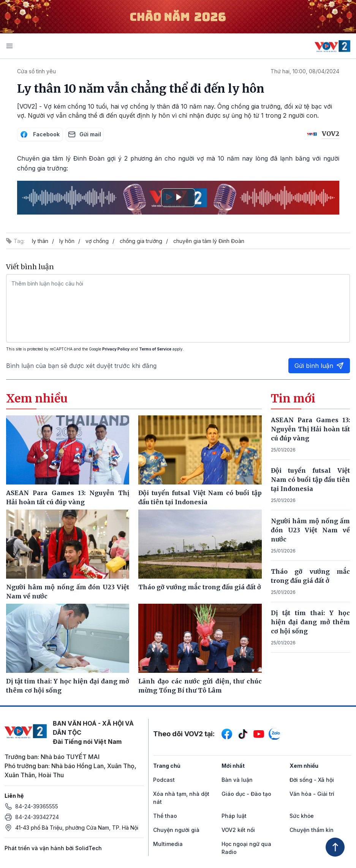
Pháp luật (234, 816)
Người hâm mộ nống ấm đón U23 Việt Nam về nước (310, 530)
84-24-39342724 (37, 817)
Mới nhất (233, 766)
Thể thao (165, 816)
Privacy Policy (116, 349)
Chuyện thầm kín (312, 830)
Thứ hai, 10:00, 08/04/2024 (305, 71)
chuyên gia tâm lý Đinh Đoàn (209, 241)
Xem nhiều (304, 766)
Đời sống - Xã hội (312, 780)
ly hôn (67, 241)
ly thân (40, 241)
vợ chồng (97, 241)
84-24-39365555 (37, 806)
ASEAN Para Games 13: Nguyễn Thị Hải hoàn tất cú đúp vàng (310, 429)
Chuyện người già (176, 830)
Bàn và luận (237, 780)
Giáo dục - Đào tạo (246, 794)
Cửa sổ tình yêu (36, 71)
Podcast (164, 780)
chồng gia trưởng (141, 241)
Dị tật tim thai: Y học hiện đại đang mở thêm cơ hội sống (310, 622)
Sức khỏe (302, 816)
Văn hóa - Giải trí (312, 794)
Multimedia (168, 844)
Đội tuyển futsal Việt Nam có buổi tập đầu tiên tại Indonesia (310, 480)
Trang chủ (167, 766)
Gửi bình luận (319, 366)
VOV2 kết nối (238, 830)
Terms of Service (155, 349)
